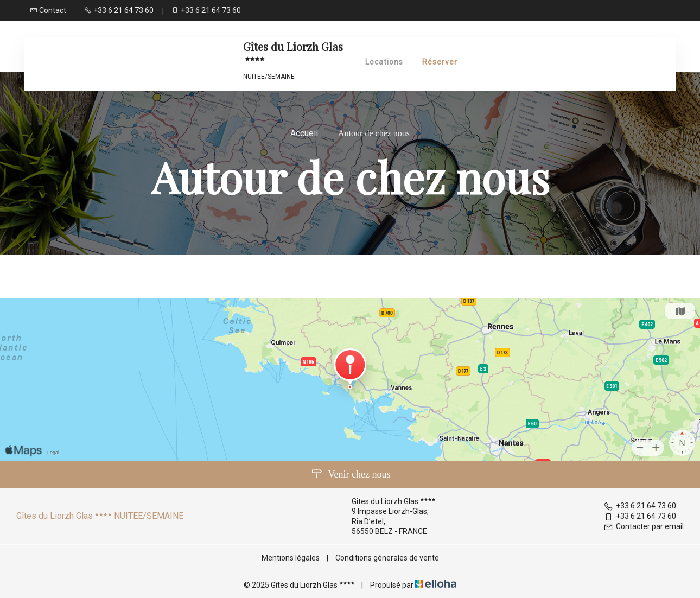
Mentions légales (291, 558)
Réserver (440, 62)
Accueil (304, 133)
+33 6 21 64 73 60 (640, 506)
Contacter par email (644, 526)
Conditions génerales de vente (387, 558)
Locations (384, 62)
